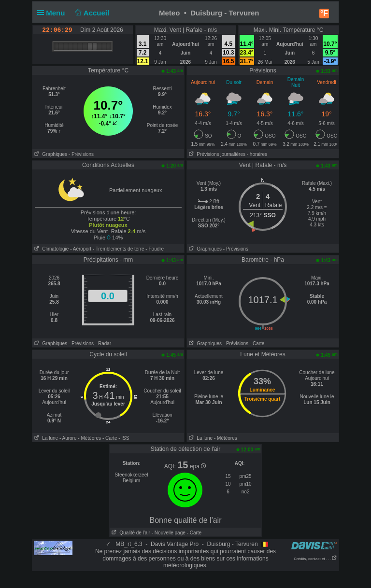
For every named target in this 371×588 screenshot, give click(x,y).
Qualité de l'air (130, 533)
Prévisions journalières (216, 154)
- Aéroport (81, 249)
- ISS (124, 438)
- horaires (257, 154)
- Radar (103, 343)
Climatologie (50, 249)
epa (198, 466)
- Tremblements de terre (119, 249)
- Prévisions (81, 154)
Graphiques (50, 154)
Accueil (91, 13)
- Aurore (68, 438)
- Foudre (155, 249)
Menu (53, 13)
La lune (45, 438)
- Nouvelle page (169, 533)
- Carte (257, 343)
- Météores (89, 438)
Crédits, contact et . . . (315, 559)
